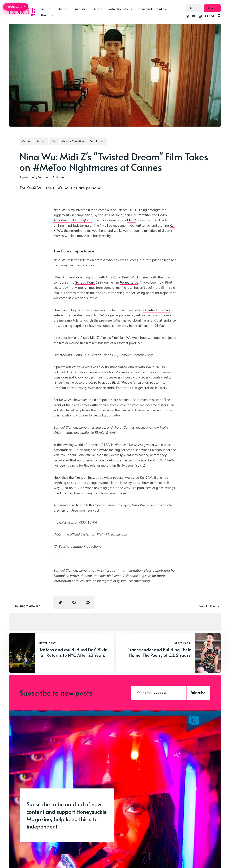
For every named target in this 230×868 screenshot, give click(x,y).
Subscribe (198, 693)
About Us (47, 15)
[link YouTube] (194, 17)
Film (54, 141)
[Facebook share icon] (74, 602)
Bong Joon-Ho (125, 215)
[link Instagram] (200, 17)
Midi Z (132, 220)
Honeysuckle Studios (152, 9)
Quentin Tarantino (73, 141)
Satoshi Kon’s (85, 282)
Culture (45, 9)
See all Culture (209, 606)
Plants (62, 9)
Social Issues (97, 141)
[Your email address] (159, 693)
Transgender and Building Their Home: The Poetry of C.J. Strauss (159, 652)
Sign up (212, 8)
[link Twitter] (213, 17)
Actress (41, 141)
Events (98, 9)
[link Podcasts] (187, 17)
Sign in (194, 8)
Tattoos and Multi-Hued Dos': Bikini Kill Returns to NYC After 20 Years (74, 652)
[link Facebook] (206, 17)
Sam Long (44, 177)
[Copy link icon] (88, 602)
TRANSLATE (16, 7)
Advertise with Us (121, 9)
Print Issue (80, 9)
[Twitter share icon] (60, 602)
